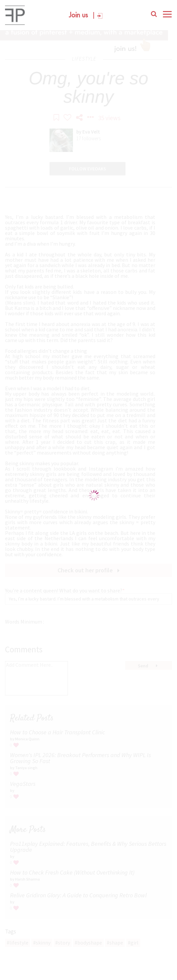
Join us (78, 16)
